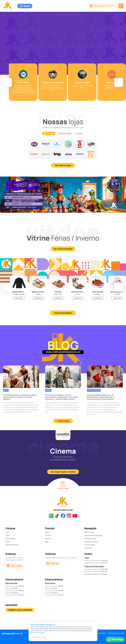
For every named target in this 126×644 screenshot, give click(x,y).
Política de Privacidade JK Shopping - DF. (43, 625)
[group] (23, 82)
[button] (7, 82)
